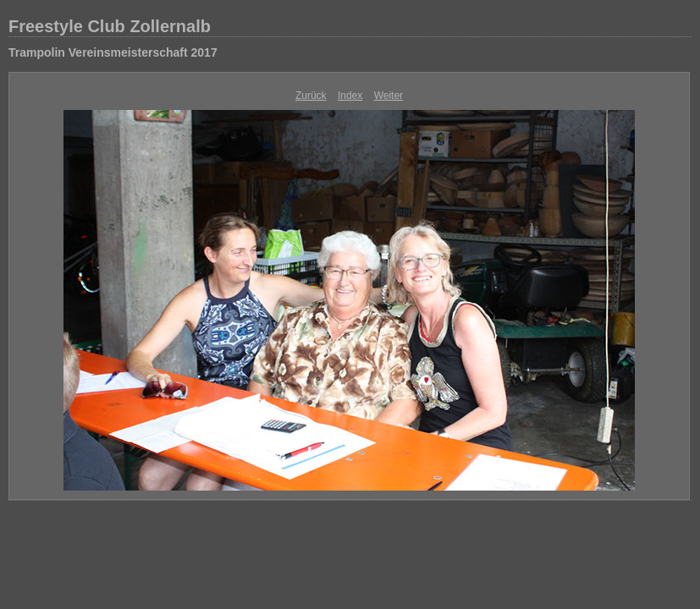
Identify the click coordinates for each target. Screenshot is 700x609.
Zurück (311, 96)
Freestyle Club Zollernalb (110, 26)
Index (350, 96)
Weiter (389, 96)
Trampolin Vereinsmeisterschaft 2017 (113, 52)
